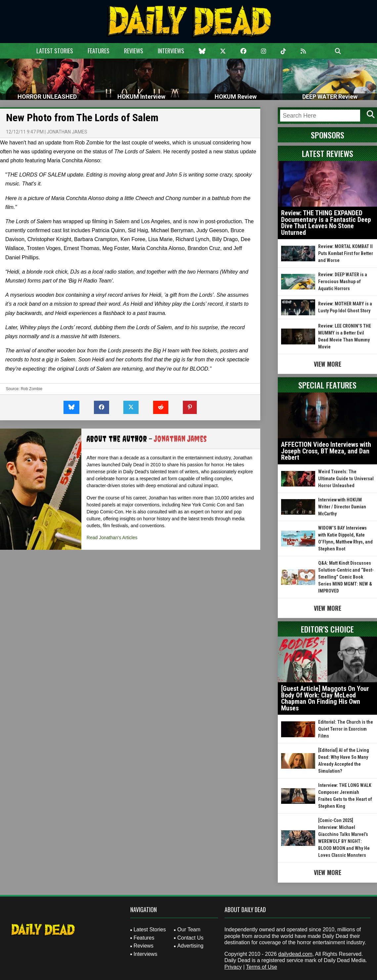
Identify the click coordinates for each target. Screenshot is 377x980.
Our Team (189, 929)
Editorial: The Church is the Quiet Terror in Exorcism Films (346, 729)
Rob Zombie (32, 389)
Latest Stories (55, 51)
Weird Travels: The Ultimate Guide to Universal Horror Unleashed (346, 479)
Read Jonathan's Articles (112, 538)
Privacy (233, 967)
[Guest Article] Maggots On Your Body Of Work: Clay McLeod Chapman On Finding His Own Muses (325, 698)
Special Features (327, 385)
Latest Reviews (328, 153)
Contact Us (190, 938)
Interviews (171, 51)
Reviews (134, 51)
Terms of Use (262, 967)
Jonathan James (67, 132)
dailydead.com (295, 954)
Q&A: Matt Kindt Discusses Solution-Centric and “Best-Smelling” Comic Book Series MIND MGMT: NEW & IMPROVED (346, 577)
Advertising (190, 946)
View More (328, 364)
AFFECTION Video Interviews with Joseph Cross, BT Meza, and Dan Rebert (326, 451)
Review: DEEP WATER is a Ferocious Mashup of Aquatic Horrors (343, 282)
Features (99, 51)
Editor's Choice (327, 629)
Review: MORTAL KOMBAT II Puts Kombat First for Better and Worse (346, 253)
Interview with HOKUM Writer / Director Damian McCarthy (342, 507)
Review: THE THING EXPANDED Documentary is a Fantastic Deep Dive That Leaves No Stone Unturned (326, 223)
